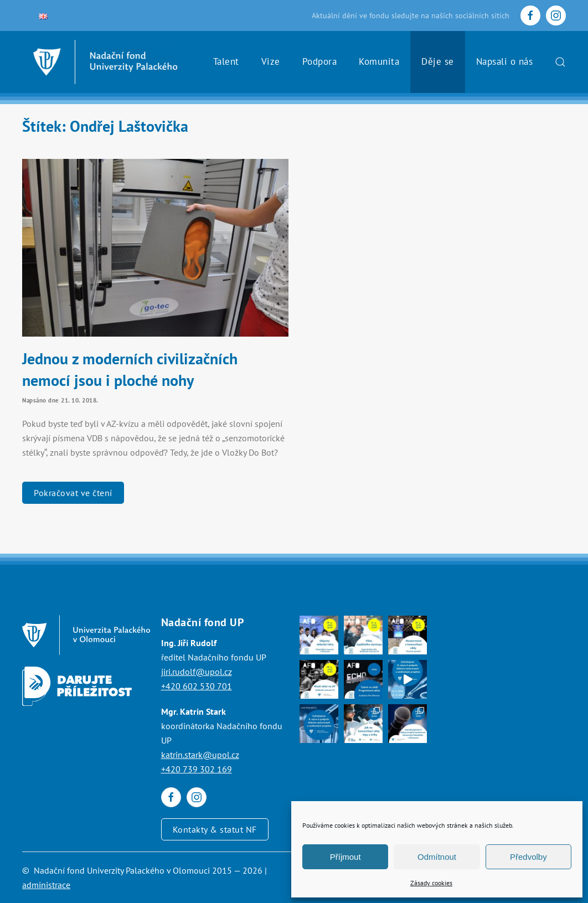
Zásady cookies (431, 883)
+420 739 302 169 (197, 769)
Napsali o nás (505, 61)
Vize (271, 61)
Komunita (379, 61)
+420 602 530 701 (197, 686)
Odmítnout (437, 857)
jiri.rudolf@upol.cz (197, 672)
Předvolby (528, 857)
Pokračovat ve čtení (73, 493)
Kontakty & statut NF (215, 829)
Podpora (320, 61)
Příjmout (345, 857)
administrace (46, 885)
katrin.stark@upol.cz (200, 755)
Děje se (438, 61)
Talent (226, 61)
